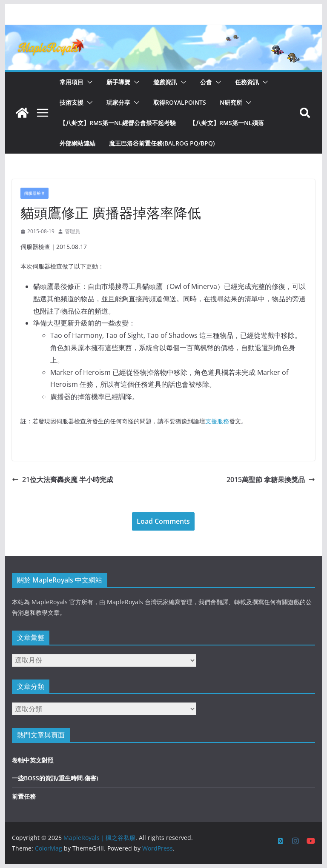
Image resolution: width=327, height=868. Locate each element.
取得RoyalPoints (180, 102)
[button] (88, 82)
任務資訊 (247, 82)
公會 (206, 82)
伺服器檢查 (34, 193)
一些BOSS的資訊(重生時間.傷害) (55, 778)
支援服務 (217, 421)
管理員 (72, 231)
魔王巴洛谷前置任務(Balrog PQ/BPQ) (162, 143)
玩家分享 (118, 102)
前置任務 (24, 796)
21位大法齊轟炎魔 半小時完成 (63, 480)
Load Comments (163, 521)
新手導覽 (118, 82)
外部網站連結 (77, 143)
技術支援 (72, 102)
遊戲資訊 (165, 82)
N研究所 (231, 102)
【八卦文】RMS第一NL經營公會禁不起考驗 (118, 123)
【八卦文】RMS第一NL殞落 (227, 123)
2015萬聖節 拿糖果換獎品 (271, 480)
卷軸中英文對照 (33, 760)
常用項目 (72, 82)
